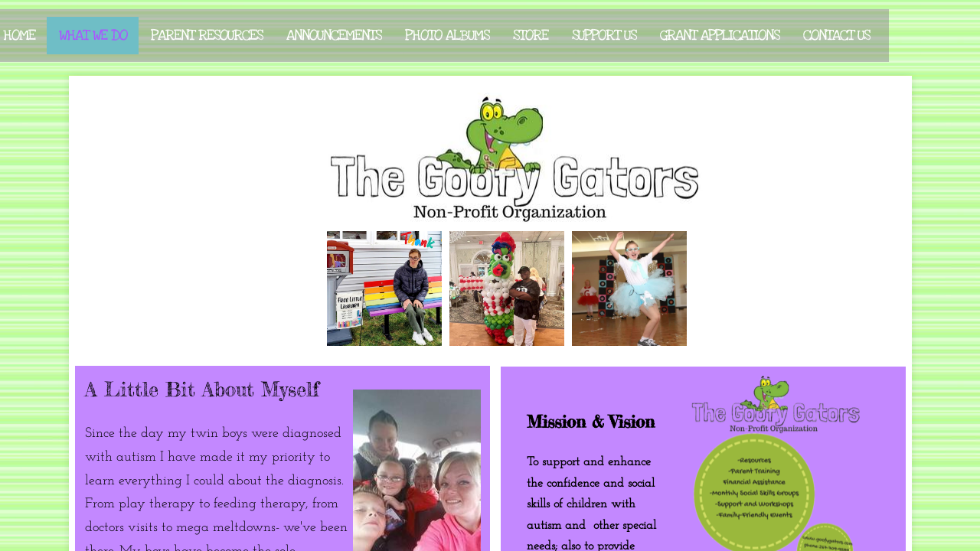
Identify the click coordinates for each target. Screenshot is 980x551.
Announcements (334, 36)
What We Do (93, 36)
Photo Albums (447, 36)
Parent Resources (207, 36)
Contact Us (836, 36)
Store (531, 36)
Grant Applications (720, 36)
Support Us (604, 36)
